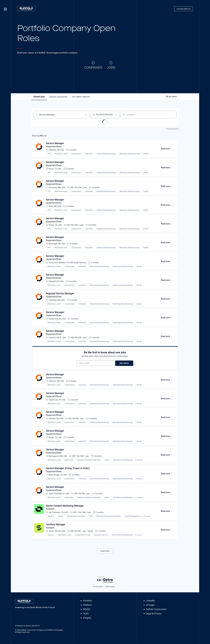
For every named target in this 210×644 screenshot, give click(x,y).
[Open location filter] (173, 115)
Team (86, 613)
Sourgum (50, 533)
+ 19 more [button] (139, 464)
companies (58, 97)
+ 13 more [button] (146, 521)
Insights (87, 618)
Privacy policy (98, 587)
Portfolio (88, 601)
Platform (88, 605)
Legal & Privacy (154, 613)
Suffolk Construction (156, 609)
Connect (184, 9)
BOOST (87, 609)
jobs (39, 97)
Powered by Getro (172, 129)
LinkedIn (150, 601)
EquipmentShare (54, 147)
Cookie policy (110, 587)
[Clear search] (86, 115)
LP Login (150, 605)
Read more (168, 149)
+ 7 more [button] (138, 540)
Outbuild (50, 514)
